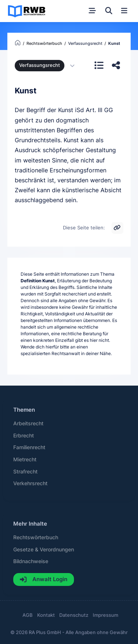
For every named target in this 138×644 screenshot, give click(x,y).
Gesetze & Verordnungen (44, 550)
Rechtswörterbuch (36, 537)
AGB (28, 615)
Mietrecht (25, 459)
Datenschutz (74, 615)
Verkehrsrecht (30, 483)
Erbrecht (24, 436)
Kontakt (46, 615)
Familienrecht (29, 447)
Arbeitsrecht (28, 423)
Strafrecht (25, 472)
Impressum (105, 615)
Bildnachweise (31, 561)
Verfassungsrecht (40, 65)
